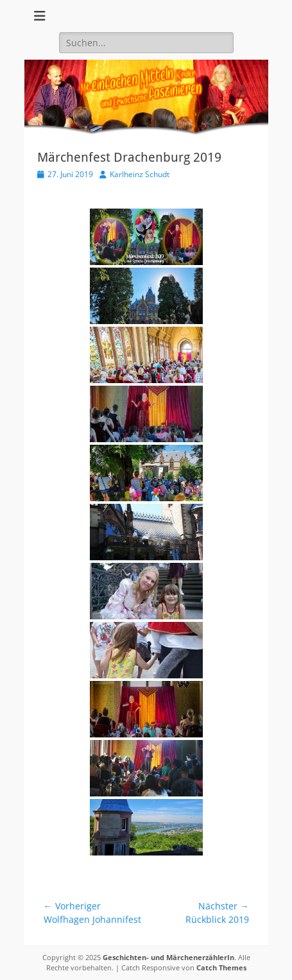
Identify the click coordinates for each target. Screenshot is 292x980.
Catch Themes (221, 967)
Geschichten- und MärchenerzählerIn (168, 957)
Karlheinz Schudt (140, 174)
